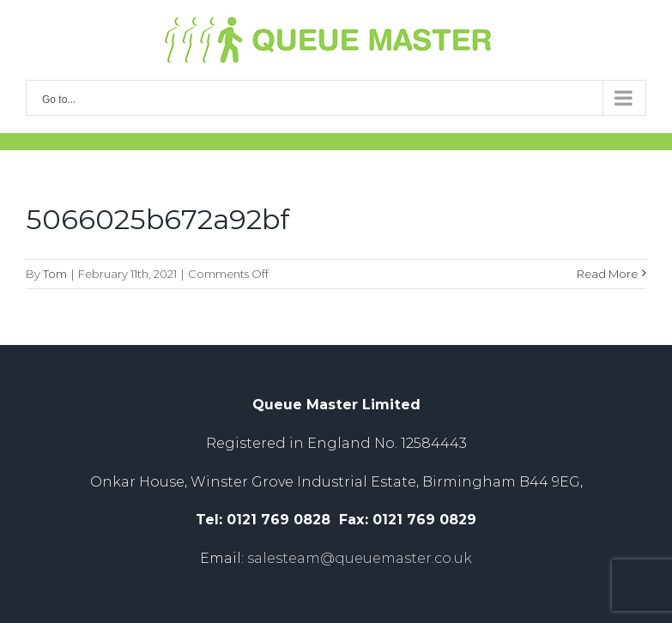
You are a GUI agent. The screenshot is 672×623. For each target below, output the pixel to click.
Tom (55, 274)
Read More (607, 274)
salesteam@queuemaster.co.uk (360, 558)
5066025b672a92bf (157, 219)
